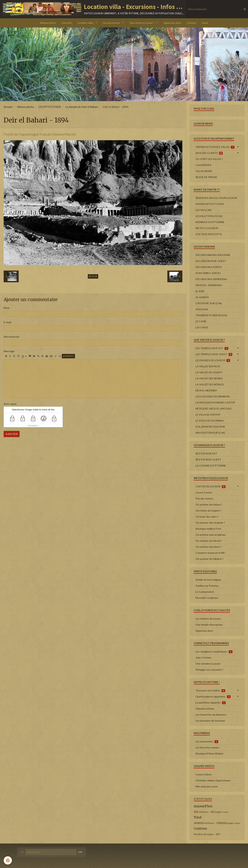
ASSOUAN (202, 309)
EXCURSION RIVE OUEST (211, 261)
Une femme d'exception (209, 625)
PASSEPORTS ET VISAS (210, 204)
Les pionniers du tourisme (210, 721)
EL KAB (200, 291)
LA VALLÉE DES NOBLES (210, 384)
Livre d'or (67, 23)
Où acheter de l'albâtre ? (210, 559)
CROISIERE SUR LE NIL (209, 303)
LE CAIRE (201, 321)
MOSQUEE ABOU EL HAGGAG (214, 408)
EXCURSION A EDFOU (209, 267)
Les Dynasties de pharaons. (211, 715)
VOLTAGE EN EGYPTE (209, 234)
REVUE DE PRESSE (206, 177)
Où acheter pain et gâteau (211, 535)
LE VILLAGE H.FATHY (208, 415)
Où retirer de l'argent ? (208, 511)
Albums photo (48, 23)
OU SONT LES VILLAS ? (209, 159)
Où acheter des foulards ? (210, 523)
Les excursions (112, 23)
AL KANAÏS (202, 297)
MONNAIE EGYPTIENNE (210, 222)
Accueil (8, 107)
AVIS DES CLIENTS (209, 153)
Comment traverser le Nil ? (211, 553)
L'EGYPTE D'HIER (50, 107)
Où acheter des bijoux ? (209, 504)
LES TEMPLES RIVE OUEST (214, 354)
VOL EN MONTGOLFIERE (210, 427)
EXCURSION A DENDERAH (211, 279)
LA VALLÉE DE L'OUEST (209, 372)
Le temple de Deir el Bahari (82, 107)
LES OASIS (202, 327)
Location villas (86, 23)
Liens (205, 23)
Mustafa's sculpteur (207, 598)
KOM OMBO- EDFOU (208, 273)
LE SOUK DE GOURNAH (210, 421)
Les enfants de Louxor (208, 619)
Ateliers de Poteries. (207, 586)
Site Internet (12, 337)
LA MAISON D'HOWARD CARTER (215, 402)
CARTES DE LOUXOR (211, 486)
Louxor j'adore (204, 774)
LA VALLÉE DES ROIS (208, 366)
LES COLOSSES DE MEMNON (213, 396)
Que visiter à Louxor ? (142, 23)
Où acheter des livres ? (209, 547)
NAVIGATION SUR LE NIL (211, 433)
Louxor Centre (204, 492)
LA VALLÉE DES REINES (209, 378)
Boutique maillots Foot (208, 529)
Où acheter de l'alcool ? (209, 541)
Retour (93, 276)
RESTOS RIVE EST (206, 453)
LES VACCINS (204, 210)
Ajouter (12, 434)
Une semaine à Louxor (208, 664)
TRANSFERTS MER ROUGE (211, 315)
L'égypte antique (205, 708)
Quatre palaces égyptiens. (213, 697)
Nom (7, 308)
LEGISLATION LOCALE (209, 216)
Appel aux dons (172, 23)
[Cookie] (8, 860)
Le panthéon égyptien (211, 703)
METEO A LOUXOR (207, 228)
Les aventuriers (207, 741)
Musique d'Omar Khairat (209, 753)
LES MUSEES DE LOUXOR (213, 360)
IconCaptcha (32, 426)
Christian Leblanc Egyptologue (213, 780)
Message (9, 351)
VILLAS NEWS (204, 171)
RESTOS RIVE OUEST (208, 460)
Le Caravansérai (205, 592)
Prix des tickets (204, 498)
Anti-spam (10, 404)
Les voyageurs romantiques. (214, 652)
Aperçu (68, 356)
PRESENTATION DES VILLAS (215, 147)
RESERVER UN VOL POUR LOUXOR (216, 198)
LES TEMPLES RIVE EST (212, 348)
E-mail (7, 322)
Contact (192, 23)
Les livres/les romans (207, 747)
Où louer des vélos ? (207, 517)
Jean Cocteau (203, 657)
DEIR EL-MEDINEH (206, 390)
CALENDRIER (203, 165)
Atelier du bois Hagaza (208, 580)
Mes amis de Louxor (207, 786)
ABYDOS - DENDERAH (209, 285)
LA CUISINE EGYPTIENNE (211, 466)
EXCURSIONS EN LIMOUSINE (213, 255)
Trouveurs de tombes (210, 690)
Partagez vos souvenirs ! (210, 670)
